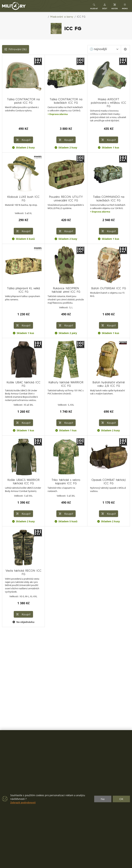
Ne (103, 799)
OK (121, 799)
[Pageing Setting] (125, 49)
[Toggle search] (94, 6)
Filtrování (16, 49)
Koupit (23, 231)
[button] (105, 6)
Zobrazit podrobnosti (23, 803)
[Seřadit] (104, 49)
